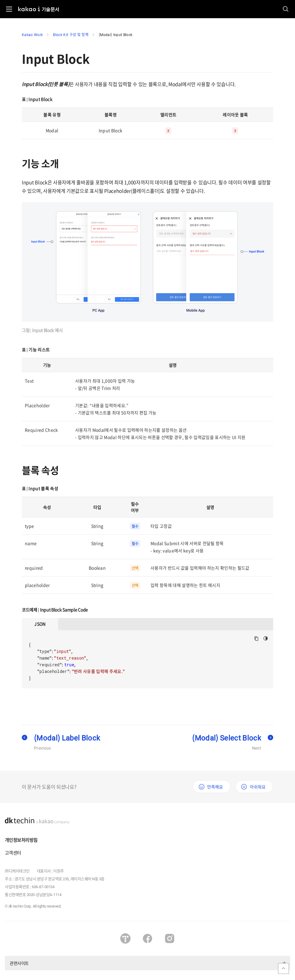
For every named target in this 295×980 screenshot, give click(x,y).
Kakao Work (32, 35)
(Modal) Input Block (116, 35)
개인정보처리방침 (21, 840)
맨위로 (283, 968)
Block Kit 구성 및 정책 (71, 35)
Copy (256, 639)
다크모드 (266, 638)
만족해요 (215, 787)
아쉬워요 (258, 787)
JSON (40, 624)
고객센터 (13, 853)
